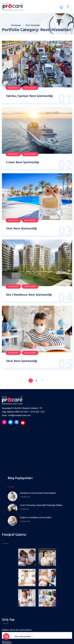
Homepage (16, 25)
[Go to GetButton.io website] (6, 641)
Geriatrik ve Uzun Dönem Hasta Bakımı (38, 493)
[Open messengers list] (6, 636)
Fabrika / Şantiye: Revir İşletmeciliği (29, 96)
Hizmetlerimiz (13, 88)
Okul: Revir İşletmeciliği (22, 361)
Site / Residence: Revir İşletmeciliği (29, 295)
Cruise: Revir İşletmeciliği (23, 162)
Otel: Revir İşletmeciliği (21, 228)
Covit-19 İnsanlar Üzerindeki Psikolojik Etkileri (41, 505)
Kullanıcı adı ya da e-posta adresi (18, 630)
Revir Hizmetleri (30, 88)
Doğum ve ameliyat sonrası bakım (36, 517)
